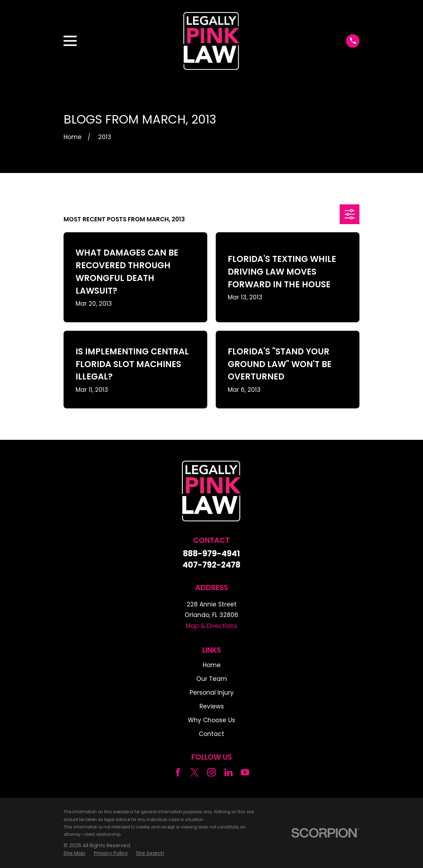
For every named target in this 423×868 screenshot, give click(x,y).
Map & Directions (211, 626)
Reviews (212, 706)
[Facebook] (178, 772)
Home (212, 665)
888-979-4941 (211, 554)
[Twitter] (195, 772)
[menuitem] (75, 854)
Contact (211, 734)
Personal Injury (212, 693)
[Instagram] (211, 772)
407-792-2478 (211, 565)
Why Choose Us (211, 720)
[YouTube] (245, 772)
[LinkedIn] (228, 772)
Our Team (212, 679)
